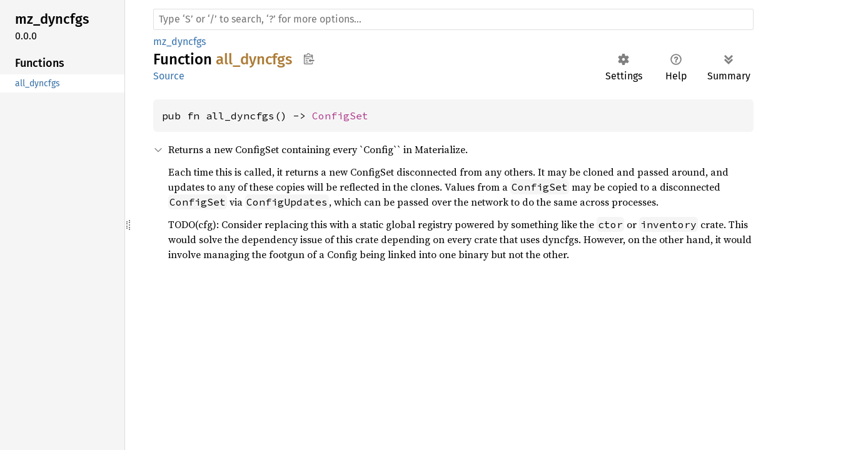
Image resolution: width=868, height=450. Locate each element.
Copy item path (309, 59)
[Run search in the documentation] (453, 19)
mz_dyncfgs (179, 42)
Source (169, 76)
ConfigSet (340, 116)
